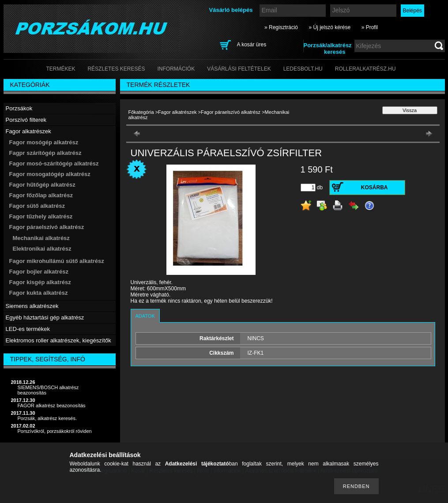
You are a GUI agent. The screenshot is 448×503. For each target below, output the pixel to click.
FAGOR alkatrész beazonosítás (52, 405)
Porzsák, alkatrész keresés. (47, 418)
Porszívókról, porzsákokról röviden (55, 431)
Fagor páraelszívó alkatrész (231, 112)
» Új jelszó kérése (329, 27)
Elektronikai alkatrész (42, 249)
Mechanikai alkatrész (41, 238)
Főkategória (141, 112)
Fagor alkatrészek (177, 112)
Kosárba (375, 188)
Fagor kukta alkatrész (39, 293)
